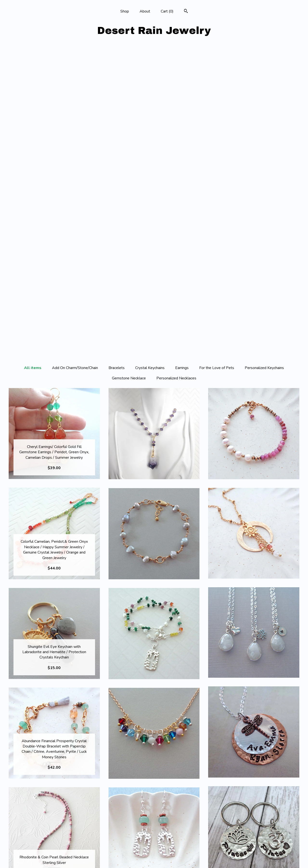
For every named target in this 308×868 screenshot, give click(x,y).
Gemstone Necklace (129, 72)
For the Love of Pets (217, 61)
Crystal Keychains (150, 61)
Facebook (154, 835)
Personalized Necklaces (176, 72)
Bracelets (117, 61)
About (145, 11)
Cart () (167, 11)
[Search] (186, 12)
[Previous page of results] (110, 788)
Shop (125, 11)
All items (33, 61)
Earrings (182, 61)
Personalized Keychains (264, 61)
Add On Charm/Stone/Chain (75, 61)
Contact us (54, 858)
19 (180, 788)
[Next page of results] (199, 788)
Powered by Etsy (254, 850)
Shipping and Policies (54, 850)
